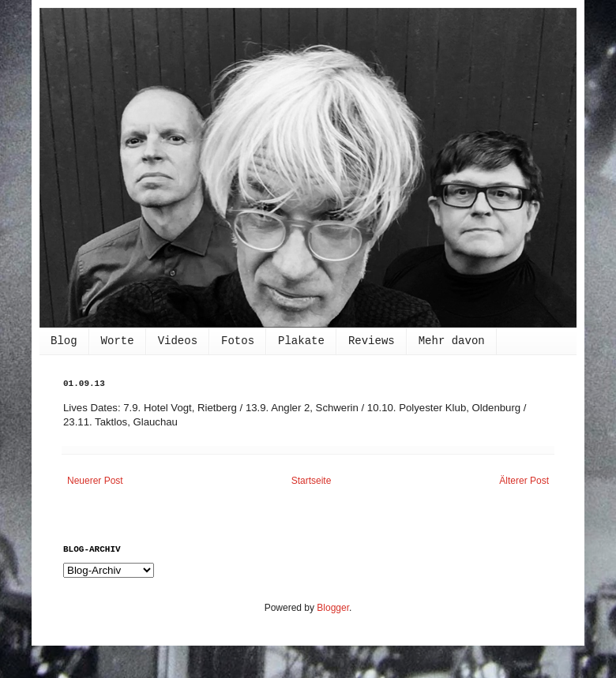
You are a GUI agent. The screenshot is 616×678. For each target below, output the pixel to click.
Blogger (333, 608)
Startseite (312, 481)
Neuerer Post (95, 481)
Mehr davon (452, 341)
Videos (178, 341)
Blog (64, 341)
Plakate (301, 341)
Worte (118, 341)
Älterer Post (524, 481)
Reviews (372, 341)
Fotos (238, 341)
